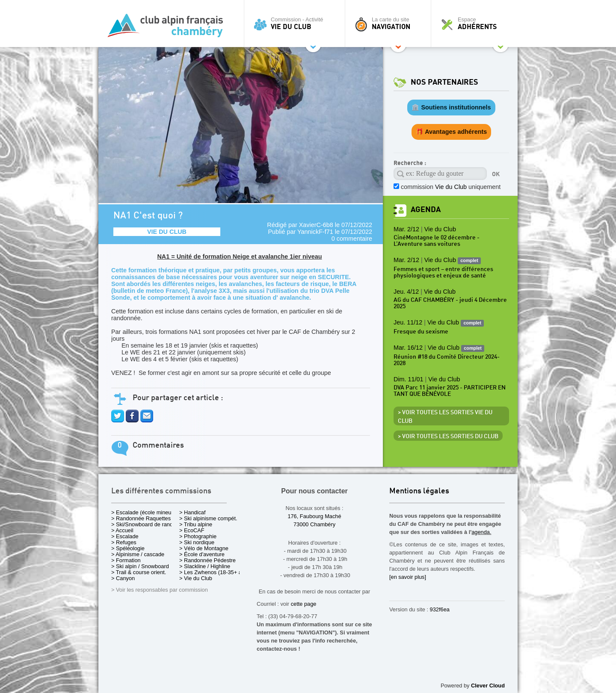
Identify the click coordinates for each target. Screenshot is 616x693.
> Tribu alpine (196, 524)
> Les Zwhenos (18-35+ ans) (214, 572)
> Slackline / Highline (205, 566)
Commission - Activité (297, 24)
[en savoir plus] (408, 577)
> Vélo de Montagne (204, 548)
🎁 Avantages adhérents (452, 132)
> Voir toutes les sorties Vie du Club (445, 417)
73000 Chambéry (314, 524)
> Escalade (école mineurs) (144, 512)
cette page (304, 604)
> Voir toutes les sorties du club (448, 436)
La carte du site (390, 24)
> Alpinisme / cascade (138, 554)
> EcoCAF (192, 530)
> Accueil (122, 530)
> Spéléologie (128, 548)
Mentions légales (419, 491)
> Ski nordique (197, 542)
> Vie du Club (196, 578)
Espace (477, 24)
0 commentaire (352, 239)
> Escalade (125, 536)
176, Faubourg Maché (314, 516)
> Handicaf (192, 512)
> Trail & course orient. (139, 572)
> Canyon (123, 578)
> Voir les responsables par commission (160, 590)
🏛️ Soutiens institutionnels (451, 107)
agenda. (481, 532)
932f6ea (440, 609)
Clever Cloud (488, 686)
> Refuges (124, 542)
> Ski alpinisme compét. (208, 518)
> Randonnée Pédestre (207, 560)
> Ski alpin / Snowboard (140, 566)
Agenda (426, 210)
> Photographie (198, 536)
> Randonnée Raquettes (141, 518)
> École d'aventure (202, 554)
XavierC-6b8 (316, 225)
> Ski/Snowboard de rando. (144, 524)
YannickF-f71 (315, 232)
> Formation (126, 560)
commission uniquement (451, 187)
